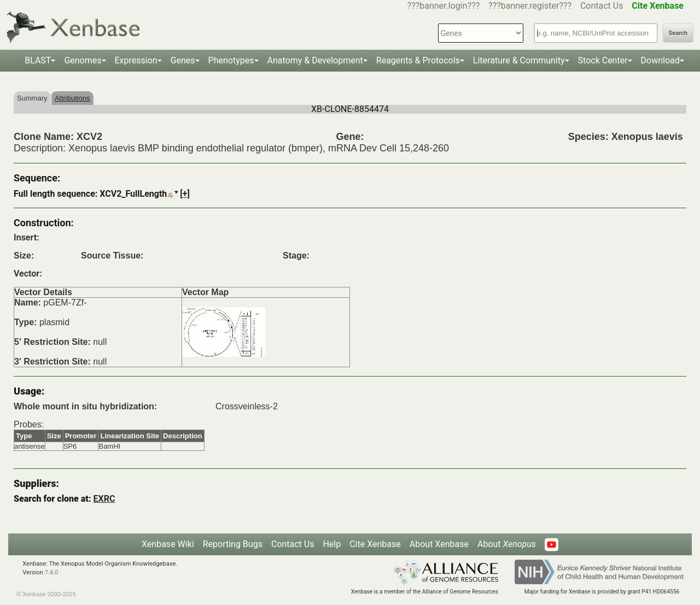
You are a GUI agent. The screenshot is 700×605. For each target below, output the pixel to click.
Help (332, 544)
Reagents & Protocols (418, 60)
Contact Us (602, 6)
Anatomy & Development (315, 60)
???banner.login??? (444, 6)
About (507, 544)
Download (660, 60)
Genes (183, 60)
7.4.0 (52, 572)
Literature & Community (519, 60)
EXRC (104, 499)
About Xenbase (439, 544)
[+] (185, 194)
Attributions (72, 98)
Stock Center (603, 60)
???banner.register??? (530, 6)
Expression (136, 60)
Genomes (83, 60)
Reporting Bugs (233, 544)
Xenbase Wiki (168, 544)
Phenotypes (231, 60)
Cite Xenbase (375, 544)
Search (678, 33)
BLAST (38, 60)
